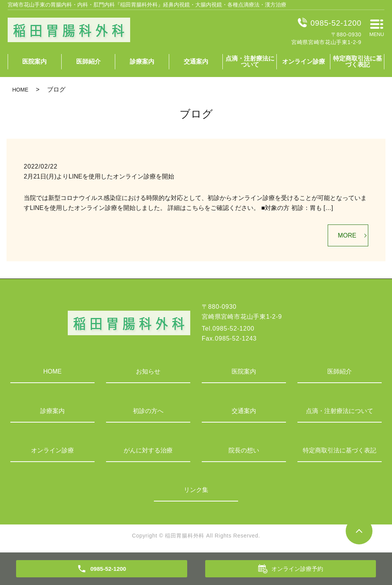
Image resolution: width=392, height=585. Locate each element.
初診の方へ (148, 411)
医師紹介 (88, 61)
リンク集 (196, 490)
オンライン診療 (304, 61)
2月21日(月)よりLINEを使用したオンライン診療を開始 (99, 176)
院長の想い (244, 450)
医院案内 (34, 61)
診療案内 (142, 61)
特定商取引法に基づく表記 (358, 61)
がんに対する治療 (148, 450)
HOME (20, 90)
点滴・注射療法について (250, 61)
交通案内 (196, 61)
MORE (347, 235)
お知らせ (148, 371)
